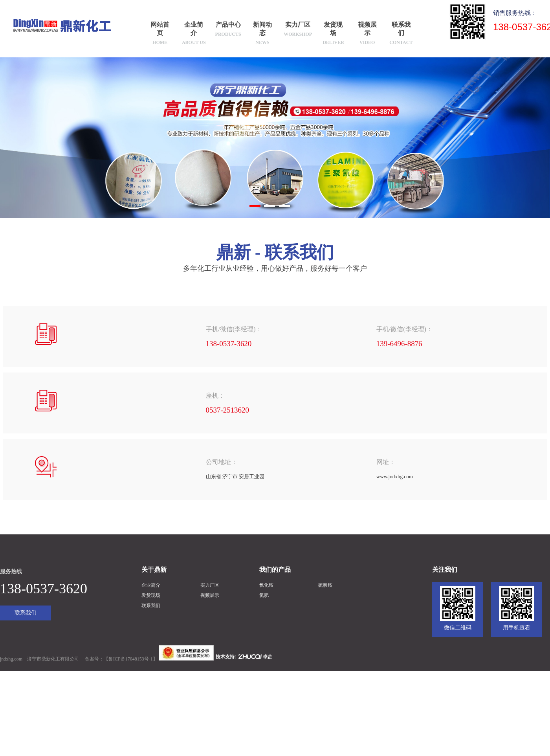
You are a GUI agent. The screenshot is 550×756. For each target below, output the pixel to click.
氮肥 (264, 595)
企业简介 (194, 34)
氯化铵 (266, 585)
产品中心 (228, 30)
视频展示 (367, 34)
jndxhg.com (11, 659)
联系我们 (401, 34)
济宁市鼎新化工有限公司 (53, 659)
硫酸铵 (325, 585)
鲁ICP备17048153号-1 (131, 659)
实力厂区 (298, 30)
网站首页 (160, 34)
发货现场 (334, 34)
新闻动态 (262, 34)
